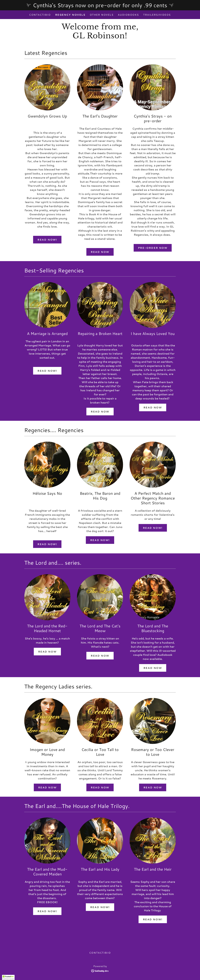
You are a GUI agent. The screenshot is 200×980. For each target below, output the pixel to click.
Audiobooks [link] (128, 15)
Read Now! (47, 240)
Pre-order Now (153, 248)
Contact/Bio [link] (40, 15)
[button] (8, 977)
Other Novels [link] (102, 15)
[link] (100, 37)
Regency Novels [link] (70, 15)
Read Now (100, 252)
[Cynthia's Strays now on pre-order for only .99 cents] (100, 5)
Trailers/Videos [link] (157, 15)
